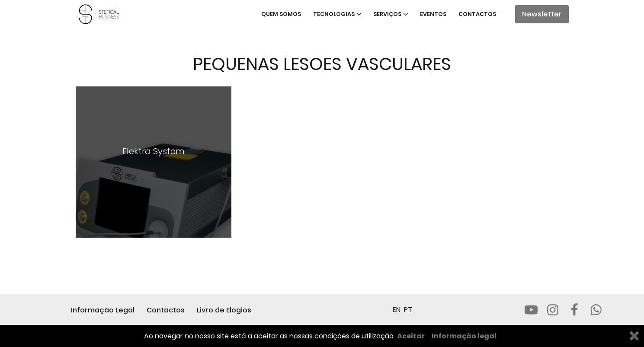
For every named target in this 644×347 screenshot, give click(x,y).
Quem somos (281, 14)
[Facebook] (574, 310)
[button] (359, 14)
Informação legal (464, 336)
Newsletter (542, 14)
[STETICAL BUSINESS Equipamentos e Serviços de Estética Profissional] (99, 14)
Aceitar (411, 336)
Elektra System (154, 151)
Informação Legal (103, 310)
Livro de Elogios (224, 310)
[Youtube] (531, 310)
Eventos (433, 14)
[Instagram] (553, 310)
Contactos (477, 14)
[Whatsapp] (596, 310)
